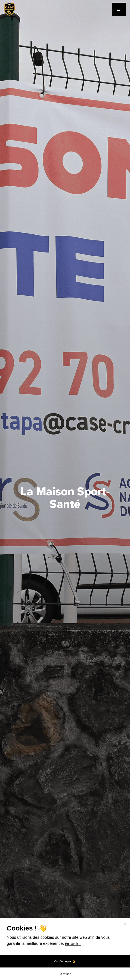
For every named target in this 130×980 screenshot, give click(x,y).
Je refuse (65, 974)
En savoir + (73, 944)
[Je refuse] (124, 924)
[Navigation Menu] (119, 9)
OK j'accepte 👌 (65, 961)
